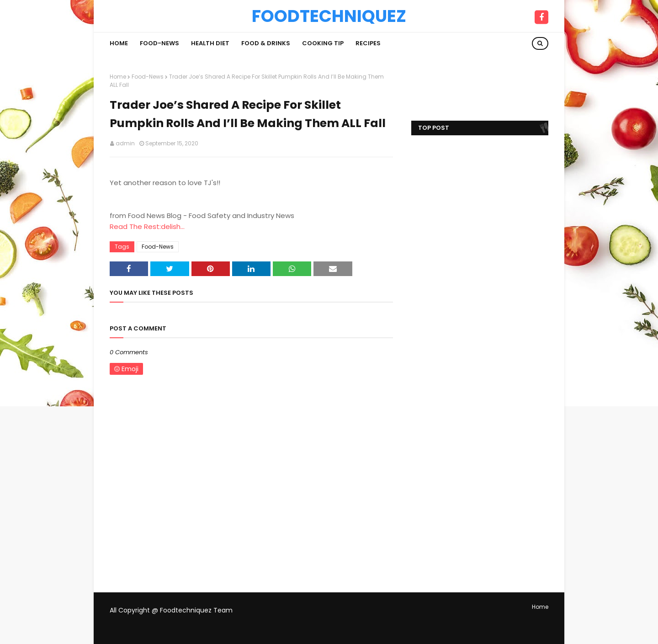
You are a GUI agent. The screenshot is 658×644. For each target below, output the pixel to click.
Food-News (148, 77)
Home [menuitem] (119, 43)
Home (118, 77)
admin (125, 143)
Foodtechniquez (329, 16)
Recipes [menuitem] (368, 43)
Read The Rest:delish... (147, 226)
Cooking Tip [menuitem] (323, 43)
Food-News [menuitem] (159, 43)
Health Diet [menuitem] (210, 43)
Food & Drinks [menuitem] (266, 43)
